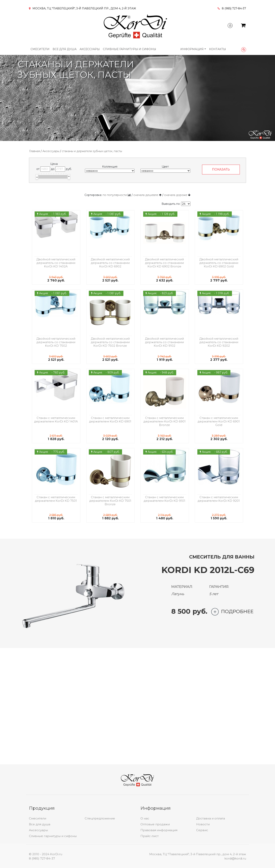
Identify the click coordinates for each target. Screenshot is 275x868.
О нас (145, 850)
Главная (35, 151)
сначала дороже (176, 195)
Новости (203, 855)
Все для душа (65, 49)
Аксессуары (90, 49)
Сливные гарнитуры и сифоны (129, 49)
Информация (192, 49)
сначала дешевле (146, 195)
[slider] (37, 177)
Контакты (217, 49)
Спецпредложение (100, 850)
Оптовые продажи (155, 855)
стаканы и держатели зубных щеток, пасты (92, 151)
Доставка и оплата (211, 850)
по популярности (115, 195)
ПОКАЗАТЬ (221, 169)
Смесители (40, 49)
